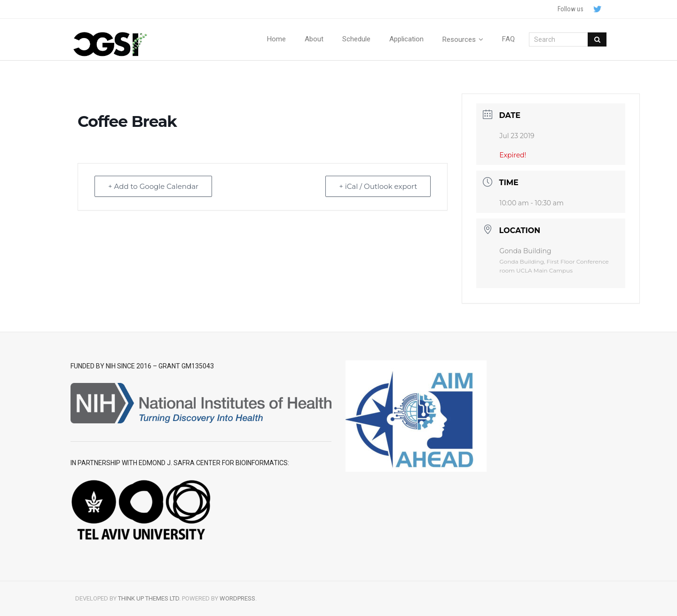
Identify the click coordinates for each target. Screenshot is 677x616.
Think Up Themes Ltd (149, 598)
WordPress (237, 598)
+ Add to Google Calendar (153, 186)
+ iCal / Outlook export (378, 186)
